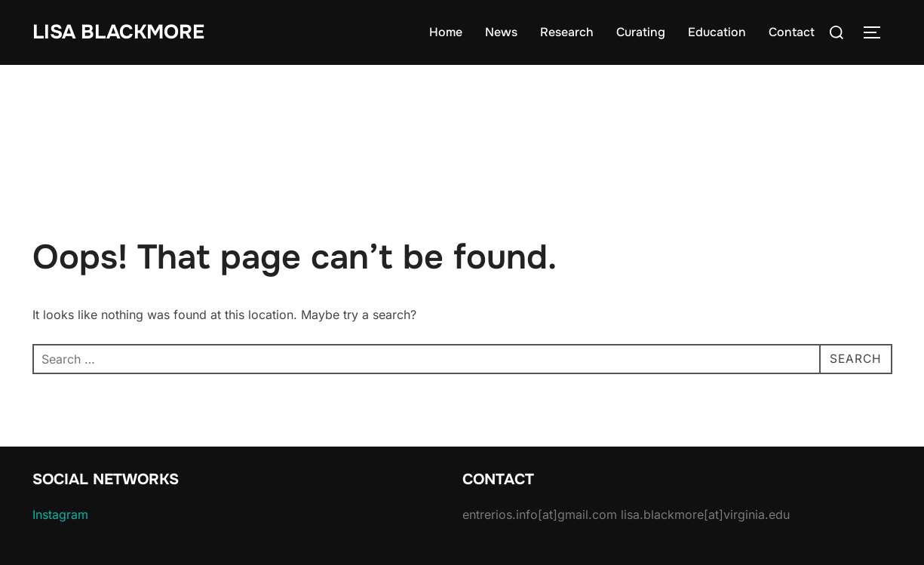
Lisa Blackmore (118, 32)
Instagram (60, 514)
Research (567, 32)
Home (446, 32)
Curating (641, 32)
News (501, 32)
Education (717, 32)
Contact (792, 32)
